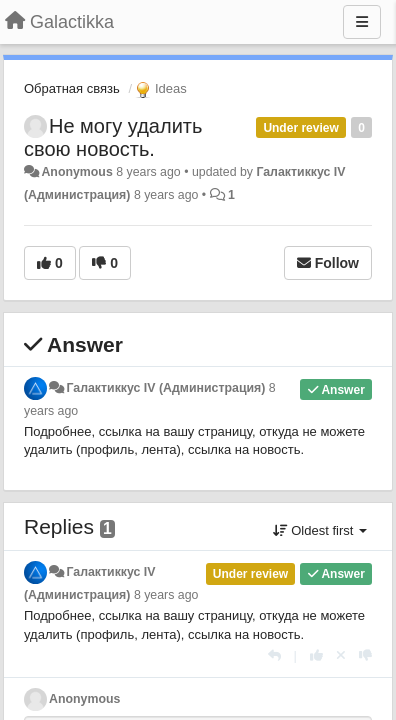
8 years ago (166, 595)
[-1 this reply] (365, 655)
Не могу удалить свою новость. (113, 137)
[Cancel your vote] (341, 655)
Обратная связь (72, 88)
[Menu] (362, 22)
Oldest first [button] (320, 530)
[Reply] (274, 655)
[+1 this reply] (316, 655)
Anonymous (76, 172)
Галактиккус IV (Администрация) (165, 388)
